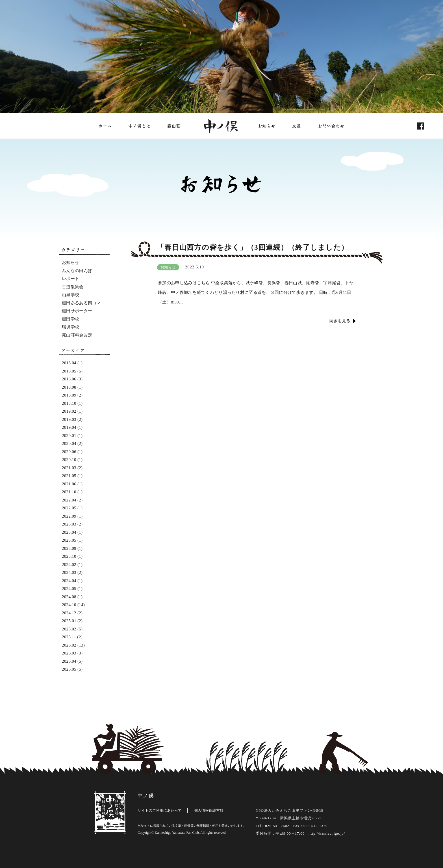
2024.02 (69, 565)
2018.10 (69, 403)
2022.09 (69, 516)
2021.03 (69, 468)
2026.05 (69, 669)
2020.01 (69, 436)
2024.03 (69, 572)
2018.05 (69, 371)
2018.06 (69, 379)
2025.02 (69, 629)
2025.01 (69, 621)
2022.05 (69, 508)
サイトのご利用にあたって (160, 810)
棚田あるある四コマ (81, 303)
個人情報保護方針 (209, 810)
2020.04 (69, 443)
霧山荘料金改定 (77, 335)
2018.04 (69, 363)
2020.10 (69, 460)
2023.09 (69, 548)
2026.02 (69, 645)
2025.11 (69, 637)
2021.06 (69, 484)
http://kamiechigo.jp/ (327, 833)
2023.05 (69, 540)
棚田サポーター (77, 311)
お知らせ (70, 262)
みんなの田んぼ (77, 271)
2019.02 (69, 411)
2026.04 (69, 661)
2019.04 (69, 427)
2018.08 (69, 387)
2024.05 (69, 589)
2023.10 (69, 556)
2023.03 (69, 524)
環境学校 (70, 327)
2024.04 (69, 581)
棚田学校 (70, 319)
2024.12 (69, 613)
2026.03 (69, 653)
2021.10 (69, 492)
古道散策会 (73, 287)
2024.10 (69, 605)
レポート (70, 279)
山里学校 (70, 295)
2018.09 (69, 395)
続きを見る (340, 321)
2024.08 (69, 597)
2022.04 (69, 500)
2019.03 (69, 419)
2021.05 (69, 476)
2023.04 (69, 532)
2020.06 (69, 452)
